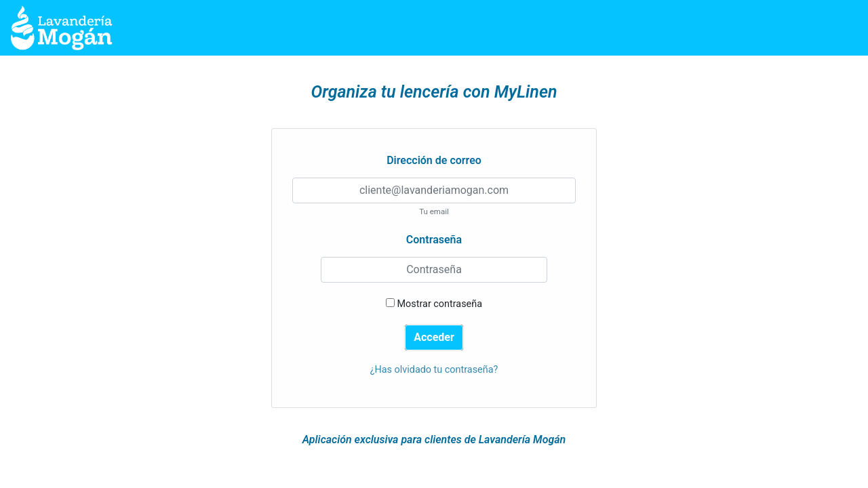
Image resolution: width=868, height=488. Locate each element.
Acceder (434, 337)
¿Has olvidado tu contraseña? (434, 370)
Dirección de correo (434, 160)
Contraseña (434, 240)
